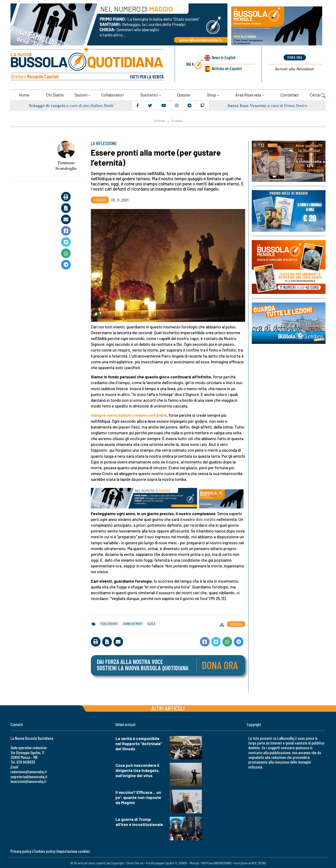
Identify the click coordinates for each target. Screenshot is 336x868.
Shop (211, 94)
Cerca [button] (318, 94)
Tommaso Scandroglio (66, 165)
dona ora (295, 57)
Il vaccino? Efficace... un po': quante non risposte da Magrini (138, 796)
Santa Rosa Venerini (247, 104)
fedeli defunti (109, 623)
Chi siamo (55, 94)
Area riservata (248, 94)
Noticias (226, 68)
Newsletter (295, 69)
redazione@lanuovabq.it (29, 771)
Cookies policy (44, 850)
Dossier (184, 94)
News (223, 58)
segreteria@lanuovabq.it (29, 775)
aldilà (151, 623)
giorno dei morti (133, 623)
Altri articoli (168, 707)
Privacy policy (21, 850)
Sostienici (149, 94)
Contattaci (289, 94)
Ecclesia (177, 120)
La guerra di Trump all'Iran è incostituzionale (139, 821)
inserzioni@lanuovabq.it (28, 780)
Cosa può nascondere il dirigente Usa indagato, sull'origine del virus (137, 769)
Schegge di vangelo (48, 104)
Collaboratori (112, 94)
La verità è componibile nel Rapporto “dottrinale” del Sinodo (139, 742)
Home (24, 94)
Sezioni (81, 94)
